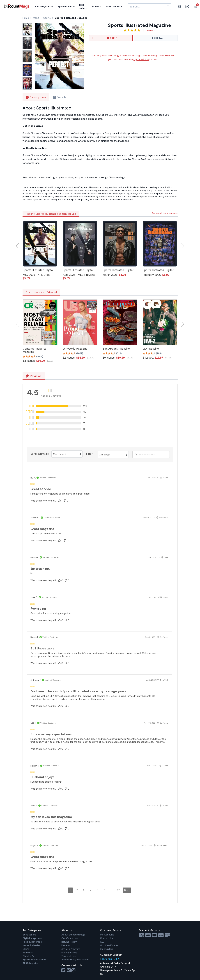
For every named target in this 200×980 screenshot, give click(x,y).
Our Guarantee (70, 938)
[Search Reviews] (151, 454)
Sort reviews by (40, 454)
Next (183, 246)
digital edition (141, 59)
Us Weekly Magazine (75, 349)
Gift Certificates (109, 945)
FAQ (102, 942)
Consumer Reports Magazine (34, 350)
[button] (64, 406)
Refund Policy (69, 942)
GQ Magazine (151, 349)
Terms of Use (69, 956)
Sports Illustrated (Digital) (39, 270)
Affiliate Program (71, 949)
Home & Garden (32, 945)
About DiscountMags (73, 935)
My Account (107, 935)
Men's (26, 949)
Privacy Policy (69, 953)
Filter (89, 454)
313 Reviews (149, 30)
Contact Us (106, 938)
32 (118, 890)
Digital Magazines (32, 938)
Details (60, 97)
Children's (28, 956)
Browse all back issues (165, 213)
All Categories (31, 963)
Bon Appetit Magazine (116, 349)
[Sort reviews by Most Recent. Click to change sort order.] (67, 454)
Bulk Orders (107, 949)
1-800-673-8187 (109, 959)
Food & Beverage (32, 942)
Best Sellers (29, 935)
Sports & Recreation (34, 960)
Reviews (34, 376)
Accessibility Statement (75, 960)
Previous (18, 246)
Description (36, 97)
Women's (28, 953)
